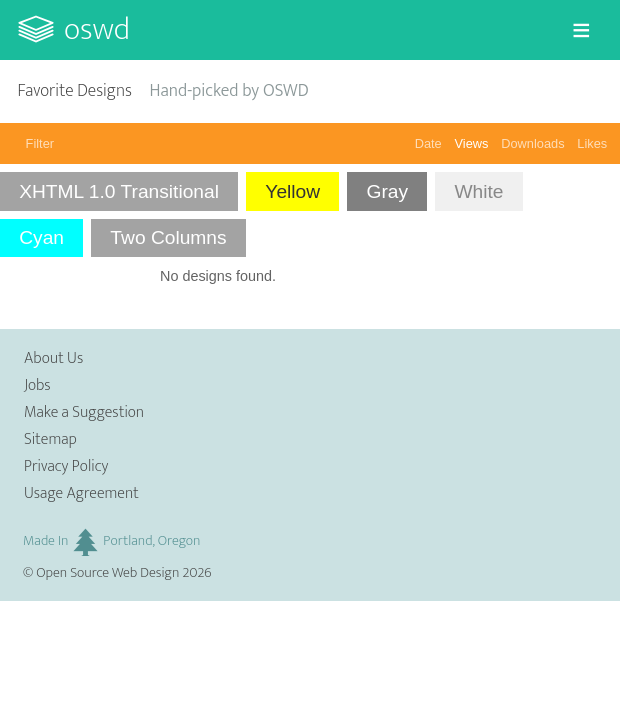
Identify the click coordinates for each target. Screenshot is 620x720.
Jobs (37, 385)
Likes (592, 143)
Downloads (532, 143)
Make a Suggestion (84, 412)
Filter (40, 143)
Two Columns (168, 237)
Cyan (41, 237)
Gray (387, 191)
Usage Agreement (81, 493)
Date (428, 143)
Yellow (292, 191)
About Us (53, 358)
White (478, 191)
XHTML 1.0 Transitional (119, 191)
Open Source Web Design (107, 573)
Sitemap (50, 439)
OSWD (97, 29)
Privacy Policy (66, 466)
